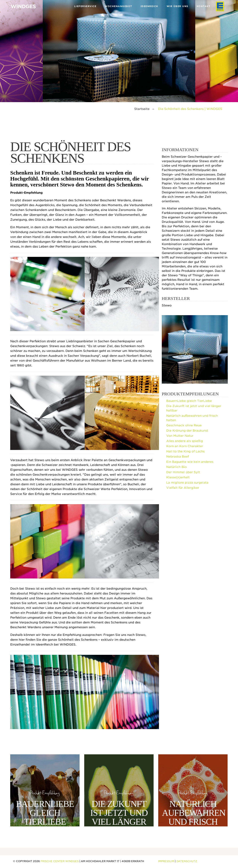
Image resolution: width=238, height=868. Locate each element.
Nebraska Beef (178, 457)
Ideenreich (149, 6)
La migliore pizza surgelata (187, 483)
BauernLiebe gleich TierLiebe (189, 401)
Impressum (166, 861)
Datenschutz (187, 861)
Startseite (142, 109)
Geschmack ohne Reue (184, 425)
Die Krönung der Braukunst (187, 431)
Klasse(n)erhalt (178, 477)
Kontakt (204, 6)
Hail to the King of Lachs (185, 451)
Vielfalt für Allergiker (183, 488)
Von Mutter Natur (180, 436)
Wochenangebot (118, 6)
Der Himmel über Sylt (183, 472)
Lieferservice (85, 6)
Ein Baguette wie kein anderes (190, 462)
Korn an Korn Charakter (185, 446)
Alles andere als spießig (185, 441)
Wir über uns (177, 6)
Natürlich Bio (176, 467)
